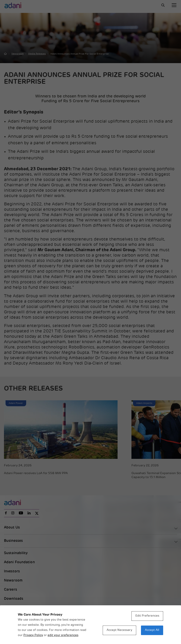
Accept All (152, 630)
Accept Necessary (119, 630)
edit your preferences (63, 635)
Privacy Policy (33, 635)
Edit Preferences (147, 616)
